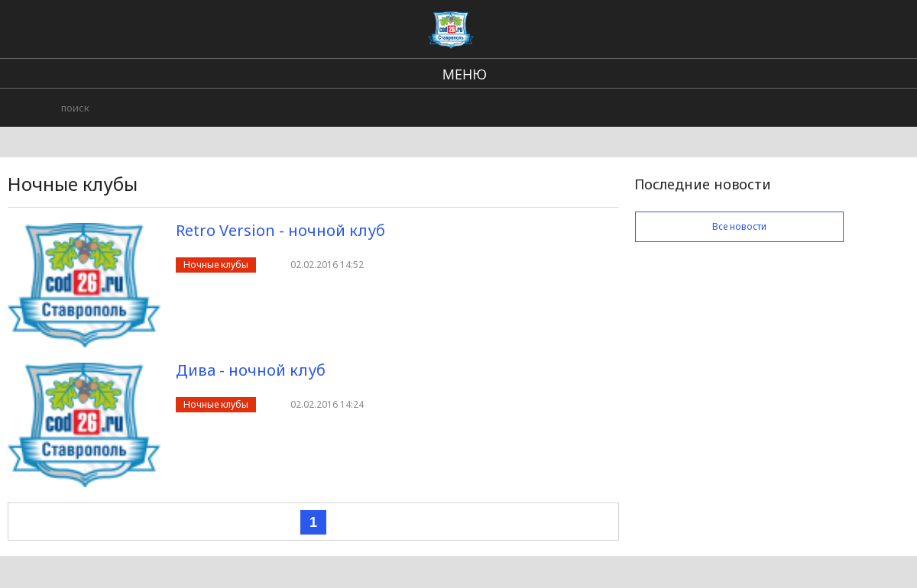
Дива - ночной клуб (251, 370)
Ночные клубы (216, 265)
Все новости (739, 226)
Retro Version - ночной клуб (280, 230)
